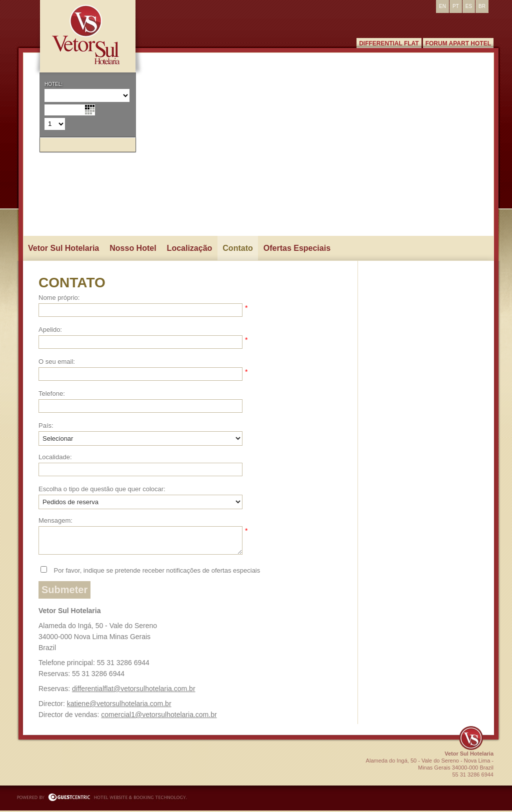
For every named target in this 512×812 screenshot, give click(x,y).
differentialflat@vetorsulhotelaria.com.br (134, 689)
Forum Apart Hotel (458, 43)
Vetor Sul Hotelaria (63, 248)
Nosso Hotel (133, 248)
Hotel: (53, 84)
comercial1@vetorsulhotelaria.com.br (159, 715)
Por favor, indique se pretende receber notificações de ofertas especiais (156, 570)
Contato (237, 248)
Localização (190, 248)
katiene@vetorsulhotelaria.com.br (119, 704)
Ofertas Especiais (297, 248)
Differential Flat (389, 43)
